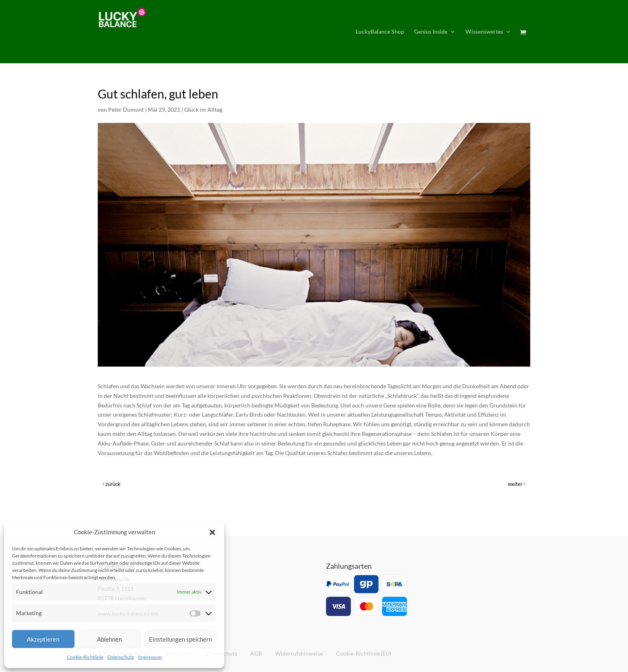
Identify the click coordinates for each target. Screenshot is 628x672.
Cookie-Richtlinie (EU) (364, 653)
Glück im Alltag (203, 109)
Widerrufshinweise (299, 653)
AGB (256, 653)
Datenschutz (121, 657)
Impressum (150, 657)
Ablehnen (109, 639)
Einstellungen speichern (180, 639)
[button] (212, 532)
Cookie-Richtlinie (85, 657)
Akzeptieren (43, 639)
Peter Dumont (126, 109)
